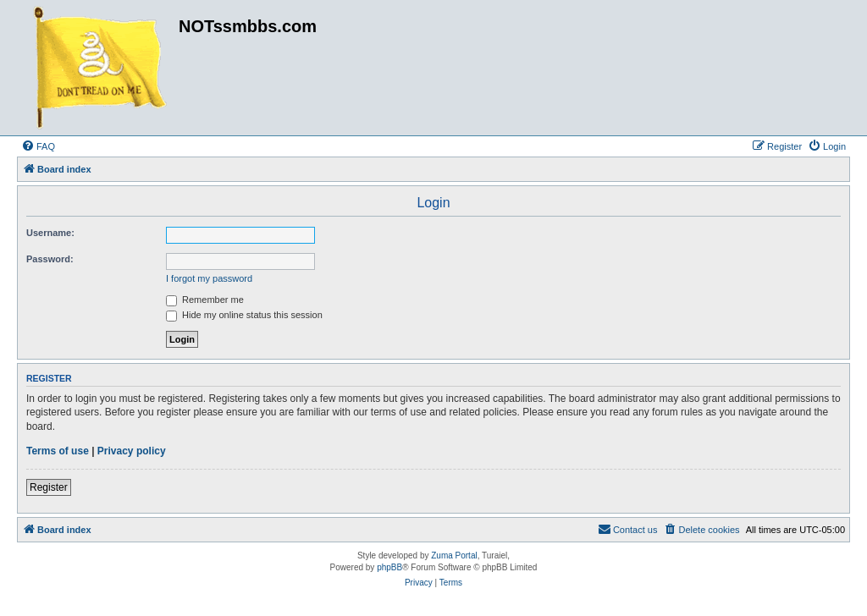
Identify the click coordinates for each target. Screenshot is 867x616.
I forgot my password (209, 278)
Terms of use (58, 451)
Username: (50, 233)
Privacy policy (132, 451)
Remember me (205, 300)
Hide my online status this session (244, 315)
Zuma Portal (454, 555)
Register (49, 487)
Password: (50, 259)
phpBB (389, 567)
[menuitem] (38, 146)
